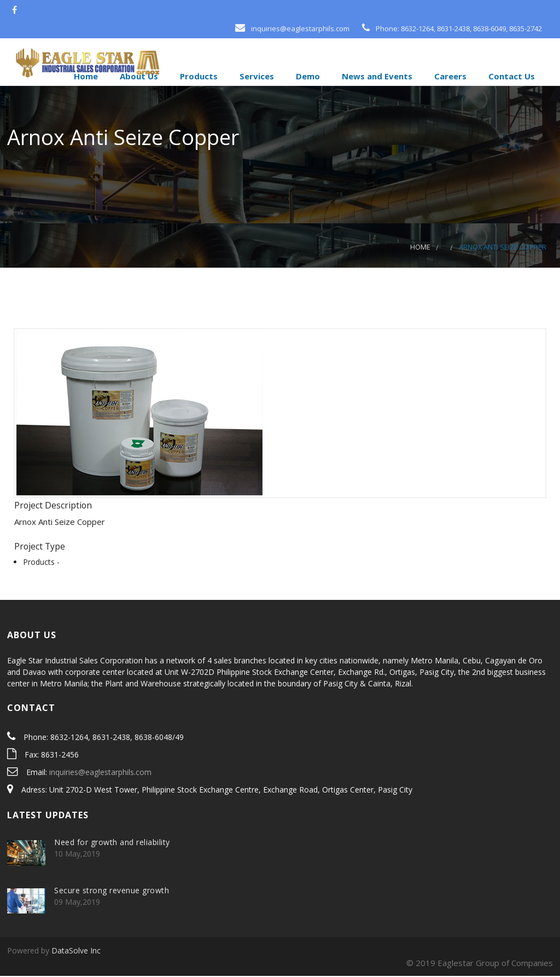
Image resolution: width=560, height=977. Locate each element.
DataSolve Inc (76, 952)
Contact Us (511, 76)
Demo (307, 76)
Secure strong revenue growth (112, 892)
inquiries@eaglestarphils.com (100, 774)
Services (256, 76)
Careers (449, 76)
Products (198, 76)
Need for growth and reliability (112, 843)
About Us (138, 76)
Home (85, 76)
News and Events (376, 76)
